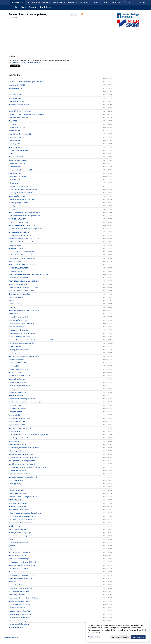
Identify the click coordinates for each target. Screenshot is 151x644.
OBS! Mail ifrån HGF (15, 405)
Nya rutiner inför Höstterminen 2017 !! (21, 614)
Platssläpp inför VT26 (16, 88)
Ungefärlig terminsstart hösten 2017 (21, 578)
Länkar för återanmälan (16, 327)
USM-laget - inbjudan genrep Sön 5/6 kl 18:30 (24, 186)
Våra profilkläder (14, 180)
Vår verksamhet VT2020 (16, 359)
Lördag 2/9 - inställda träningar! (19, 559)
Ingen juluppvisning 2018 (17, 425)
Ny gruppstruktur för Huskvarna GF (20, 170)
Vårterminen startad (15, 412)
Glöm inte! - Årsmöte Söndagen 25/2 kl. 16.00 (24, 497)
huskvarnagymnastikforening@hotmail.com (26, 62)
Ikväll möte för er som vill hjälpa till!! (20, 536)
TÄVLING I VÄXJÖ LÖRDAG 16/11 (20, 376)
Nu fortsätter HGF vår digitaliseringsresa (22, 333)
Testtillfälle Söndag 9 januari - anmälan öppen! (24, 242)
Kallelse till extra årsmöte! (17, 163)
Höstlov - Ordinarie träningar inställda (21, 255)
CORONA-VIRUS (14, 366)
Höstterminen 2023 (15, 167)
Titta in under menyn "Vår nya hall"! (20, 552)
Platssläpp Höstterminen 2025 (19, 105)
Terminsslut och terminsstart (18, 503)
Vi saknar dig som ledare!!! (17, 595)
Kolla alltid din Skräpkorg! (17, 490)
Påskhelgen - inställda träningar (19, 206)
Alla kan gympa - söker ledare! (19, 350)
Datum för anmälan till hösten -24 (20, 134)
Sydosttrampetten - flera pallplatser (20, 438)
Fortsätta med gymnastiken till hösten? (22, 454)
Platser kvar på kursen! (16, 248)
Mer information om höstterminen (20, 572)
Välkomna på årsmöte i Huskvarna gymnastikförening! (27, 82)
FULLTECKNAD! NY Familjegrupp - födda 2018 (24, 281)
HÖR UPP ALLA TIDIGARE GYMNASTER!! (22, 520)
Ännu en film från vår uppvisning (28, 14)
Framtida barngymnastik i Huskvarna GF (22, 464)
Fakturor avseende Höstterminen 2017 (21, 601)
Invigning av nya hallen (16, 395)
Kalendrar (12, 539)
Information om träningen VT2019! (20, 428)
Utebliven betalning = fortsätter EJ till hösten (23, 598)
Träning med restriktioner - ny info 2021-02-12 (24, 310)
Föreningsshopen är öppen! (18, 160)
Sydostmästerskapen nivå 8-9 (18, 150)
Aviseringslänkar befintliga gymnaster (21, 324)
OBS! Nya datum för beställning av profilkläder (24, 457)
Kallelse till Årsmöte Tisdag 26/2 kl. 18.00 (22, 399)
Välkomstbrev (13, 183)
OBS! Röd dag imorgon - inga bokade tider (23, 190)
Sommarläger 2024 (15, 141)
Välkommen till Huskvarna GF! (18, 278)
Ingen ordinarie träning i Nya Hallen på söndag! (24, 212)
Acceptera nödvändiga (121, 637)
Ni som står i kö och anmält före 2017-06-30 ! (23, 516)
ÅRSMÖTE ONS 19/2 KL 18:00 (18, 369)
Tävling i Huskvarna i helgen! (18, 176)
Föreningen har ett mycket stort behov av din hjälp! (25, 402)
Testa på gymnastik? (15, 261)
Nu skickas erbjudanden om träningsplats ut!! (24, 448)
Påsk (10, 487)
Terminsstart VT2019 (15, 415)
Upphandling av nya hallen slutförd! (20, 588)
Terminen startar (14, 441)
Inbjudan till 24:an (14, 526)
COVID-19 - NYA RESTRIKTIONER (19, 337)
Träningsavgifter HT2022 (17, 196)
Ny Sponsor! (13, 209)
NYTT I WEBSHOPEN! (15, 271)
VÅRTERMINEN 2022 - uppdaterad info (21, 252)
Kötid (10, 549)
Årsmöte (11, 154)
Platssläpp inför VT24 (16, 157)
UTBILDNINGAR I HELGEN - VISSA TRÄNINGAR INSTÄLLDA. (28, 275)
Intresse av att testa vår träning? (19, 232)
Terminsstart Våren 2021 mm (18, 320)
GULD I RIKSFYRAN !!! (16, 297)
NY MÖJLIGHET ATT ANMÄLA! (19, 222)
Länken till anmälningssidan (18, 284)
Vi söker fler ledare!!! (15, 245)
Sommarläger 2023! (15, 173)
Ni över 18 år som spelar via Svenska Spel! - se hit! (25, 513)
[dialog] (117, 631)
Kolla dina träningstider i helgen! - (20, 386)
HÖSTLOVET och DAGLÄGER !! (19, 268)
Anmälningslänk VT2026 (17, 85)
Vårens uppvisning (15, 484)
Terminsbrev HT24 (15, 131)
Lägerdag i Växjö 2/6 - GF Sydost (20, 474)
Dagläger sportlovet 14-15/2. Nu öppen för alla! (24, 216)
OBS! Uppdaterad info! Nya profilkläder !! (22, 562)
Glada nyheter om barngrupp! (18, 118)
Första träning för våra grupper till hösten (22, 565)
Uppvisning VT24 (14, 144)
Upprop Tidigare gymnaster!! (18, 317)
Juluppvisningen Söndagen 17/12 (20, 506)
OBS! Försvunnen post (16, 480)
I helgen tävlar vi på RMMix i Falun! (20, 611)
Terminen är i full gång (16, 627)
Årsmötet (12, 307)
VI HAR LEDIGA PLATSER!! (17, 219)
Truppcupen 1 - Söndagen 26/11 (19, 510)
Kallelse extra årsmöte (16, 137)
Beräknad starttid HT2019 (17, 382)
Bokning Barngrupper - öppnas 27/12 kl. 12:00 (24, 239)
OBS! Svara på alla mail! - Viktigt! (19, 542)
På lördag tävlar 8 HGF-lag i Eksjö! (20, 533)
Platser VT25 (13, 121)
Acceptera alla (138, 637)
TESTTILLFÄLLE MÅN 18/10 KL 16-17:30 (22, 265)
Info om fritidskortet (15, 95)
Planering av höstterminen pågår (19, 294)
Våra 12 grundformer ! (16, 389)
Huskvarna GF (17, 2)
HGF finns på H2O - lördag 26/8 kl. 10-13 (22, 575)
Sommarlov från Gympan (17, 608)
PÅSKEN (11, 301)
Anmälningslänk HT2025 (17, 101)
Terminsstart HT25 (15, 98)
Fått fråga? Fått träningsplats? (19, 591)
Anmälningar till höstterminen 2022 (20, 193)
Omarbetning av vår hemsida (18, 330)
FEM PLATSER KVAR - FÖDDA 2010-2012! (22, 225)
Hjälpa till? (12, 546)
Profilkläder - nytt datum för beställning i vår (23, 477)
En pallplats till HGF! (15, 373)
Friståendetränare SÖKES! (17, 555)
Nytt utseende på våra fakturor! (19, 624)
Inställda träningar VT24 (16, 147)
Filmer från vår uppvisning (17, 621)
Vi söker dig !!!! (13, 314)
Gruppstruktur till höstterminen (19, 585)
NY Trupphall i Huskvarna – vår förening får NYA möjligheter (28, 467)
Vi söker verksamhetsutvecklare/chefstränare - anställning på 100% (31, 340)
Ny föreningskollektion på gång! (19, 605)
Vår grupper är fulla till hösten (18, 569)
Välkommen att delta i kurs (17, 127)
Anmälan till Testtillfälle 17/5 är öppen (21, 199)
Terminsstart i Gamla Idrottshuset (20, 418)
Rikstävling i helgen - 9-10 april (19, 203)
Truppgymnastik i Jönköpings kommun (22, 461)
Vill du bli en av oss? (15, 431)
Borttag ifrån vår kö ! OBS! (17, 444)
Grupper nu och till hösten (17, 471)
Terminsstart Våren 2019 (17, 422)
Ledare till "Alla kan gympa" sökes (20, 111)
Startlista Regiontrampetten (18, 529)
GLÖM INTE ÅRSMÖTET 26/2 (18, 392)
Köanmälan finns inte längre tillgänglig (21, 343)
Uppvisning (12, 124)
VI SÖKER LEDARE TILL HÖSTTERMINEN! (22, 291)
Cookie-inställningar (11, 637)
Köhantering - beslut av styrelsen (19, 451)
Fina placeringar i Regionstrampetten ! (21, 523)
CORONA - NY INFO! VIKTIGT (18, 363)
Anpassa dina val (94, 637)
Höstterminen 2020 (15, 346)
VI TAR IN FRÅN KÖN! (16, 500)
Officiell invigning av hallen (17, 408)
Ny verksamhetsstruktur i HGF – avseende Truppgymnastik (28, 435)
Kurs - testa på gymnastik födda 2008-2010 (23, 258)
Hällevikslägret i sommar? (17, 493)
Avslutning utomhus (15, 353)
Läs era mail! (13, 582)
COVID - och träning (15, 304)
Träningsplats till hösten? (17, 379)
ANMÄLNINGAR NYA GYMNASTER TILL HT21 (23, 288)
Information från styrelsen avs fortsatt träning (24, 356)
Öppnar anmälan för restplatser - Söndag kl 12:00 (25, 229)
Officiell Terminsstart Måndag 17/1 (20, 235)
